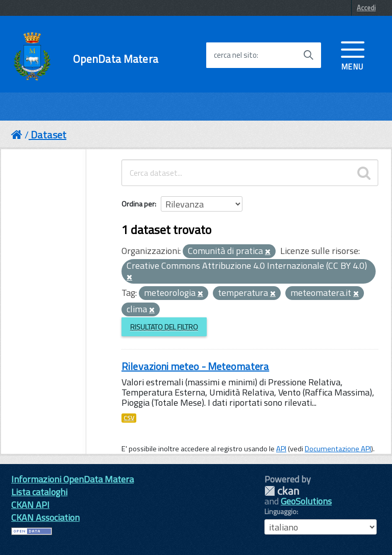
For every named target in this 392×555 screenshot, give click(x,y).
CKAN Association (45, 517)
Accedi (366, 8)
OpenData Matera (116, 59)
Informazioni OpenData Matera (72, 479)
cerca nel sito (235, 55)
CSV (129, 418)
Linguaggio (280, 512)
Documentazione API (338, 449)
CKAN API (30, 505)
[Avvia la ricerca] (308, 55)
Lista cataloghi (39, 492)
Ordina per (138, 204)
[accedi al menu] (353, 55)
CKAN (282, 491)
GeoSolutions (306, 501)
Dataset (48, 135)
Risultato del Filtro (164, 327)
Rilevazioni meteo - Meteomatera (195, 366)
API (281, 449)
